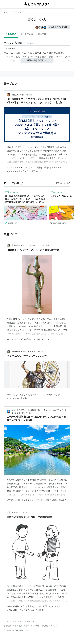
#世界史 (63, 500)
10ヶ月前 (45, 245)
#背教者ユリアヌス (53, 167)
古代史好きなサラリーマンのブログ (26, 245)
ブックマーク (12, 192)
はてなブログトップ (49, 626)
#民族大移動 (13, 610)
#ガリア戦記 (26, 395)
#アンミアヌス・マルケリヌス (21, 167)
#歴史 (39, 167)
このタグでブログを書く (59, 27)
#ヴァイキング (53, 395)
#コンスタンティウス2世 (18, 171)
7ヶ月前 (29, 95)
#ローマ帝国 (41, 606)
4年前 (28, 512)
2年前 (44, 352)
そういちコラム (18, 512)
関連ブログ (43, 34)
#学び (34, 610)
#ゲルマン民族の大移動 (46, 500)
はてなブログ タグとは (13, 626)
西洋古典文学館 (18, 95)
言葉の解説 (11, 34)
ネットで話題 (27, 34)
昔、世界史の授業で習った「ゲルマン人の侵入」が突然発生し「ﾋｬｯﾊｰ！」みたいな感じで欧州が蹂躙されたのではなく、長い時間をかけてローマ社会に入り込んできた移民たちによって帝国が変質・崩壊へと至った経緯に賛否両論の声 (25, 199)
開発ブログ (35, 626)
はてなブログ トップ (13, 12)
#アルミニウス (44, 339)
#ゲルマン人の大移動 (17, 398)
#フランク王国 (14, 500)
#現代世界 (25, 610)
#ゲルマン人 (37, 171)
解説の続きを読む (37, 60)
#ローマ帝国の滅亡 (16, 606)
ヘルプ (26, 626)
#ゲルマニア (39, 395)
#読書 (41, 610)
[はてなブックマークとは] (22, 183)
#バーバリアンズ (15, 339)
